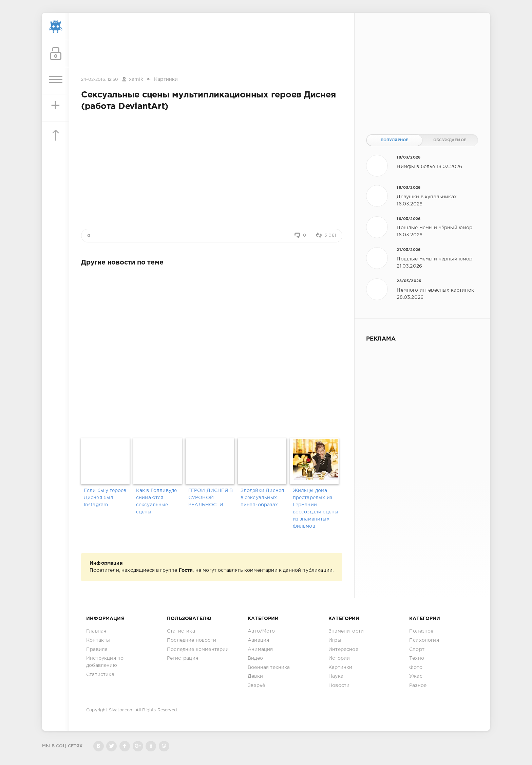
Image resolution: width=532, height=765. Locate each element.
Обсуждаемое (450, 140)
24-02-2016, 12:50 (100, 80)
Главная (96, 631)
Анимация (260, 650)
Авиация (258, 640)
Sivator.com (121, 710)
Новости (339, 686)
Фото (416, 668)
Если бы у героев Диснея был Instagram (105, 498)
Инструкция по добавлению (105, 662)
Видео (255, 658)
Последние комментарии (198, 650)
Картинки (166, 79)
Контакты (98, 640)
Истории (339, 658)
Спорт (417, 650)
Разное (418, 686)
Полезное (421, 631)
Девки (255, 676)
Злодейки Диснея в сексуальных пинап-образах (262, 498)
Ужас (416, 676)
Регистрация (183, 658)
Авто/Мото (261, 631)
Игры (335, 640)
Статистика (100, 675)
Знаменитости (346, 631)
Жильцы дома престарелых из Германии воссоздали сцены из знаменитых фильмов (316, 508)
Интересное (343, 650)
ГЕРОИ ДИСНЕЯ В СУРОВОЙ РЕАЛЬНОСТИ (211, 498)
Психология (424, 640)
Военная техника (269, 668)
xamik (136, 79)
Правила (97, 650)
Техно (417, 658)
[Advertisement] (212, 45)
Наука (336, 676)
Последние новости (192, 640)
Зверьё (256, 686)
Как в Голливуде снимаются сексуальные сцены (157, 501)
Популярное (395, 140)
